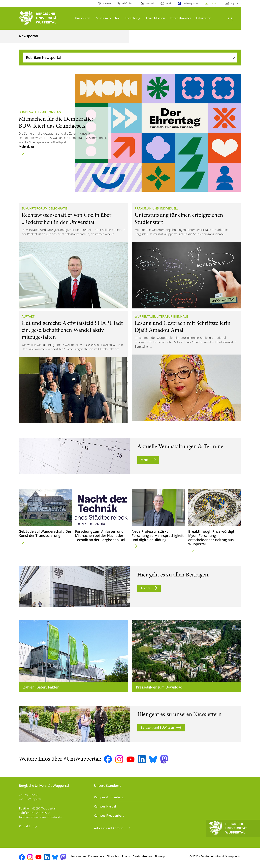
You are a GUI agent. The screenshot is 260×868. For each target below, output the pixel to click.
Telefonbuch (128, 3)
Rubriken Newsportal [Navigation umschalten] (44, 57)
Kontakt (25, 826)
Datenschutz (96, 856)
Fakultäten (204, 18)
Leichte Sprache (190, 3)
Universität (83, 18)
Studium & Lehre (108, 18)
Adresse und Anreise (109, 828)
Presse (126, 856)
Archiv (145, 588)
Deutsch (214, 3)
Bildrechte (113, 856)
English (234, 3)
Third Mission (155, 18)
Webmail (150, 3)
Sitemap (160, 856)
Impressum (79, 856)
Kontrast (107, 3)
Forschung (133, 18)
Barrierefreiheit (143, 856)
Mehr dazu (26, 147)
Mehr (145, 460)
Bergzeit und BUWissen (157, 727)
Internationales (181, 18)
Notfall (168, 3)
